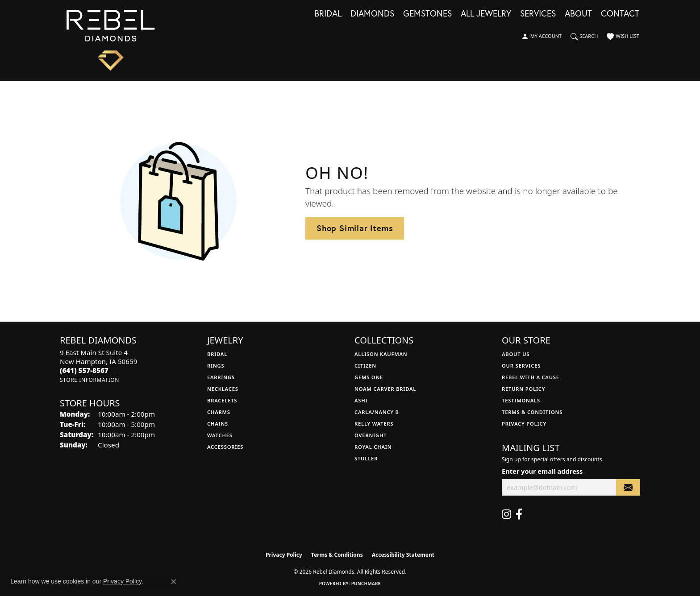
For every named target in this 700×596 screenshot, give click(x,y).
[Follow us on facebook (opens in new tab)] (519, 514)
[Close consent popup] (174, 582)
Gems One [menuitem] (369, 377)
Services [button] (538, 14)
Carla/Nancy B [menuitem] (377, 412)
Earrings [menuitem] (221, 377)
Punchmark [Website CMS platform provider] (366, 584)
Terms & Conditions (532, 412)
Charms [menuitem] (219, 412)
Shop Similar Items (355, 228)
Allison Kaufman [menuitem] (381, 354)
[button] (542, 37)
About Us (516, 354)
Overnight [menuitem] (371, 435)
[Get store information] (90, 380)
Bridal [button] (328, 14)
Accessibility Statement (403, 555)
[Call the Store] (84, 370)
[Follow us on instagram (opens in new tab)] (506, 514)
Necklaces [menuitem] (223, 389)
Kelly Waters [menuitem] (374, 424)
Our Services (521, 366)
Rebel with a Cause (531, 377)
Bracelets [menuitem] (222, 400)
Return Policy (523, 389)
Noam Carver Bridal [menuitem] (385, 389)
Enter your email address (542, 471)
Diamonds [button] (372, 14)
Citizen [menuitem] (365, 366)
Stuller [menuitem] (366, 458)
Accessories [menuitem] (225, 447)
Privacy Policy (524, 424)
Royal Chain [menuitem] (373, 447)
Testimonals (521, 400)
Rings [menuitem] (216, 366)
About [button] (578, 14)
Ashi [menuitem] (361, 400)
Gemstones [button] (427, 14)
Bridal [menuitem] (217, 354)
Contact (620, 14)
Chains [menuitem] (218, 424)
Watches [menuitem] (220, 435)
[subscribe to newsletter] (628, 487)
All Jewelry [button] (486, 14)
